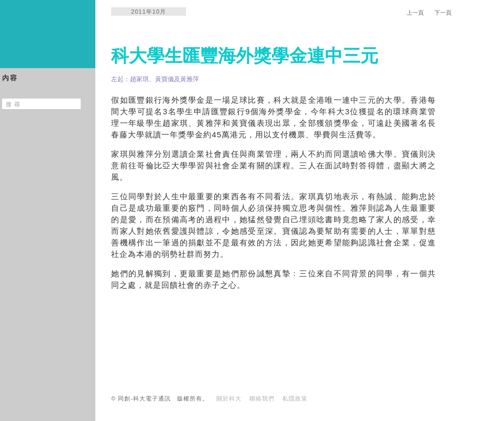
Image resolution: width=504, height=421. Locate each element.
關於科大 (229, 398)
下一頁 (443, 13)
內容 (10, 78)
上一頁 (415, 13)
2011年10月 (149, 12)
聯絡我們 (262, 398)
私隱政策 (295, 398)
